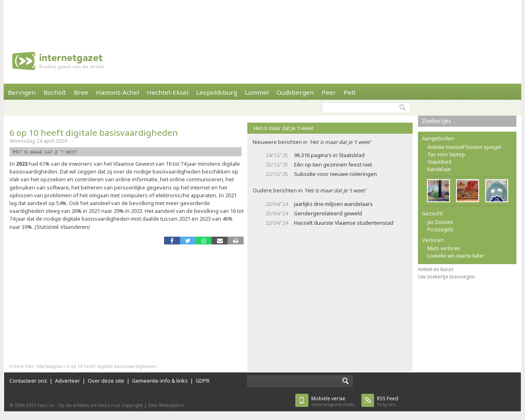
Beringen (22, 92)
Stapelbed (439, 162)
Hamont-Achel (118, 92)
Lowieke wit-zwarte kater (456, 256)
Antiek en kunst (436, 269)
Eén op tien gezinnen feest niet (333, 164)
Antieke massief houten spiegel (464, 147)
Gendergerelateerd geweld (328, 213)
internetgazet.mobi (333, 401)
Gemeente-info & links (160, 381)
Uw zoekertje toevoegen (446, 277)
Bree (81, 92)
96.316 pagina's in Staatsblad (329, 155)
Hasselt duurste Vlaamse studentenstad (344, 223)
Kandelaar (439, 169)
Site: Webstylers (166, 405)
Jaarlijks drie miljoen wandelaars (333, 204)
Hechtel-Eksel (168, 92)
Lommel (257, 92)
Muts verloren (444, 248)
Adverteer (67, 381)
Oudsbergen (295, 92)
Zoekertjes (436, 121)
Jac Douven (440, 222)
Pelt (350, 92)
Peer (329, 92)
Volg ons (388, 401)
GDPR (203, 381)
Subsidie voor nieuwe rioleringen (336, 174)
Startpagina (49, 366)
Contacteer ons (28, 381)
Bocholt (55, 92)
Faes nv (46, 405)
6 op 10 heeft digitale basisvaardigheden (94, 132)
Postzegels (441, 229)
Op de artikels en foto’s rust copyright (100, 405)
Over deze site (106, 381)
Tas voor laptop (446, 154)
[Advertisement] (262, 18)
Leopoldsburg (217, 92)
